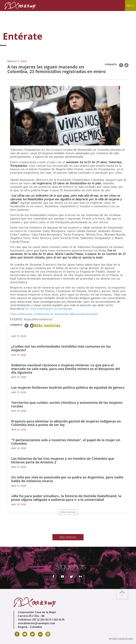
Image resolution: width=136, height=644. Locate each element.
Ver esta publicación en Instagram (48, 309)
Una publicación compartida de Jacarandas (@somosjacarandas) (54, 314)
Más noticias (68, 512)
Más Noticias (68, 537)
